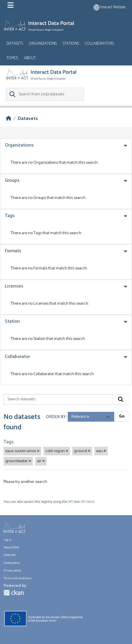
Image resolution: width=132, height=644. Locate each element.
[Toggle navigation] (11, 5)
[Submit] (121, 399)
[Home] (9, 119)
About (30, 58)
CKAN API (10, 555)
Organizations (43, 44)
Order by (56, 417)
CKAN (14, 593)
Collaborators (99, 44)
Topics (12, 58)
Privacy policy (12, 571)
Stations (71, 44)
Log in (8, 540)
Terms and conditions (18, 578)
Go (122, 416)
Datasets (15, 44)
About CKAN (11, 548)
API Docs (87, 502)
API (70, 502)
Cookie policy (12, 563)
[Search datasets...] (58, 399)
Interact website (110, 7)
